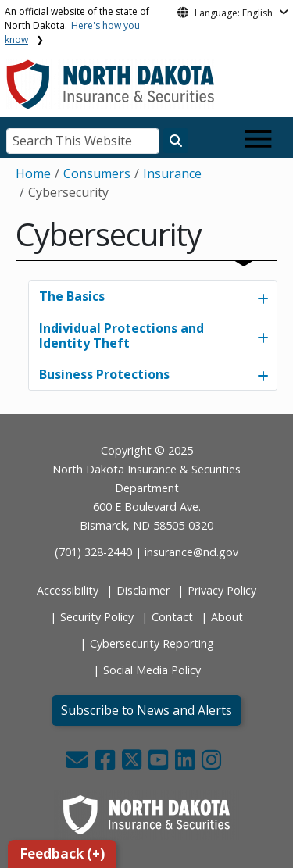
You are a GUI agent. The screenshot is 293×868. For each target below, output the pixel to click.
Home (33, 173)
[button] (79, 764)
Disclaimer (143, 590)
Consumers (97, 173)
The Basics (72, 296)
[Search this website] (176, 141)
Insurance (172, 173)
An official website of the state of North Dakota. (77, 25)
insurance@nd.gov (191, 552)
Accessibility (68, 590)
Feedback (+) (62, 854)
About (227, 617)
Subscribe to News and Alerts (146, 710)
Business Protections (104, 374)
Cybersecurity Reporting (152, 643)
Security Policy (97, 617)
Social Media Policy (152, 670)
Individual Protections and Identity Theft (121, 336)
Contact (172, 617)
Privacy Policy (222, 590)
